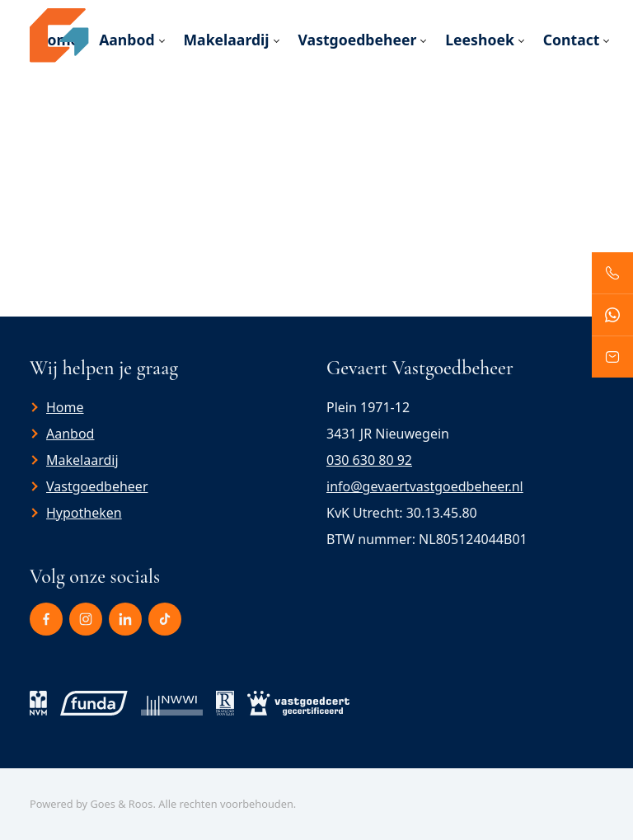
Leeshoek (480, 40)
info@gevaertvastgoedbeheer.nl (425, 486)
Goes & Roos (121, 804)
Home (65, 407)
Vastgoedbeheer (358, 40)
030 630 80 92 (369, 460)
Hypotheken (84, 513)
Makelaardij (227, 40)
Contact (572, 40)
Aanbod (127, 40)
